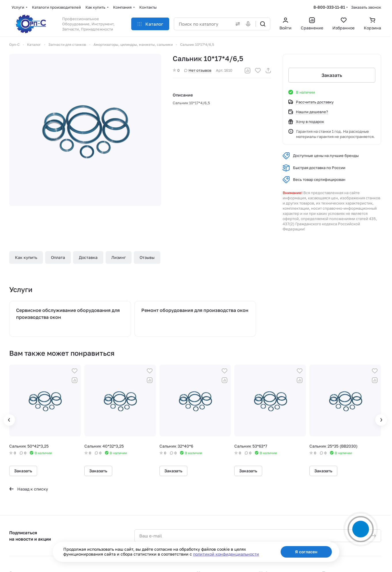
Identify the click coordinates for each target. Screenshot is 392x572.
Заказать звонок (366, 7)
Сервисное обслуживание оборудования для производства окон (68, 314)
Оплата (58, 257)
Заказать (332, 75)
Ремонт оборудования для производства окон (195, 310)
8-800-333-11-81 (329, 7)
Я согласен (306, 552)
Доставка (88, 257)
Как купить (26, 257)
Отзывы (147, 257)
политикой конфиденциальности (226, 554)
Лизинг (119, 257)
